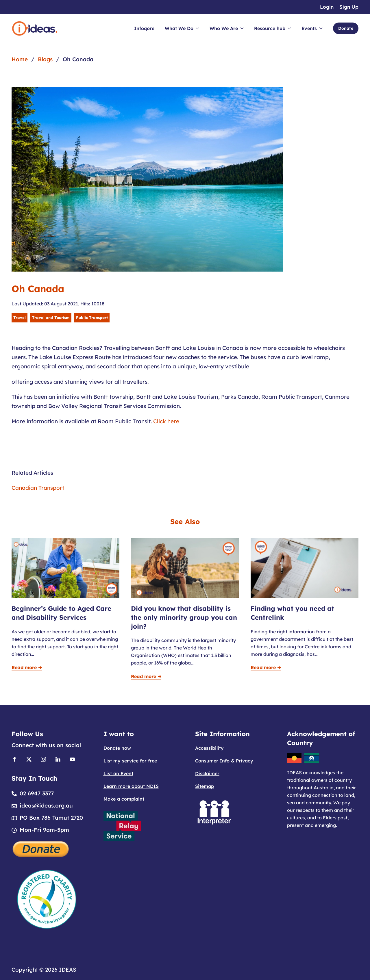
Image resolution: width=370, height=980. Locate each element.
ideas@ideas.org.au (46, 805)
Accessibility (209, 748)
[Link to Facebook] (14, 759)
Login (327, 7)
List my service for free (130, 761)
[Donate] (41, 848)
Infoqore (144, 28)
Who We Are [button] (227, 28)
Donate (346, 28)
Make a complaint (124, 799)
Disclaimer (207, 773)
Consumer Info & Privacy (224, 761)
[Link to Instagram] (43, 759)
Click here (167, 421)
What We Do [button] (182, 28)
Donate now (117, 748)
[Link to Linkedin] (58, 759)
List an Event (118, 773)
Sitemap (205, 786)
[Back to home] (35, 28)
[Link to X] (29, 759)
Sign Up (349, 7)
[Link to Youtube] (72, 759)
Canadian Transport (38, 488)
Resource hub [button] (273, 28)
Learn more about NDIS (131, 786)
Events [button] (312, 28)
